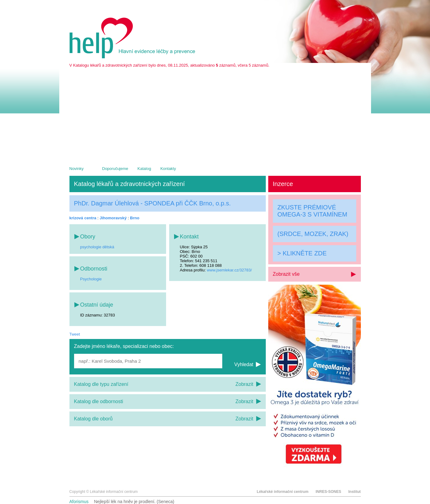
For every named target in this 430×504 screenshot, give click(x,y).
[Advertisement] (215, 114)
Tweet (75, 334)
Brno (135, 218)
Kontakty (168, 169)
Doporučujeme (115, 169)
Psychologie (91, 279)
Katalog (144, 169)
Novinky (77, 169)
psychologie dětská (97, 247)
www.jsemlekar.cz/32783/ (229, 270)
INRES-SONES (328, 492)
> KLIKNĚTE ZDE (302, 253)
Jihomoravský (113, 218)
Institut (355, 492)
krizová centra (83, 218)
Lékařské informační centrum (283, 492)
